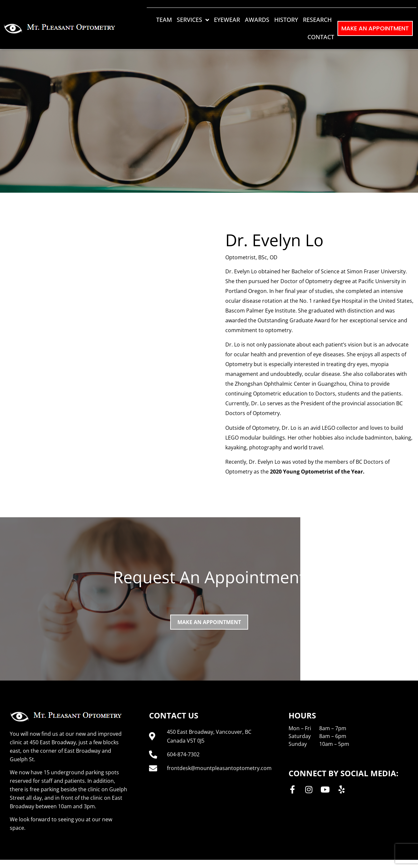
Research (317, 20)
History (286, 20)
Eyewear (227, 20)
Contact (321, 37)
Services (193, 20)
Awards (257, 20)
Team (164, 20)
